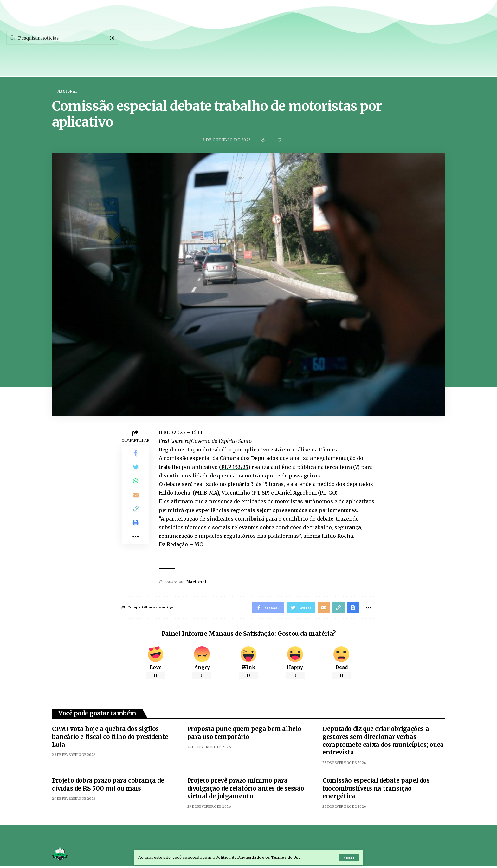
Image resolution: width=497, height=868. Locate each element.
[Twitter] (420, 33)
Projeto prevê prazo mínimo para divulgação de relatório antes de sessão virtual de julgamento (246, 790)
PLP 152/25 (235, 467)
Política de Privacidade (239, 857)
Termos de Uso (289, 857)
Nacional (68, 92)
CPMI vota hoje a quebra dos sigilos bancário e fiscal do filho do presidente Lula (110, 738)
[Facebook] (392, 33)
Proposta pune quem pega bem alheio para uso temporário (244, 734)
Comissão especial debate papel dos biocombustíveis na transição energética (376, 790)
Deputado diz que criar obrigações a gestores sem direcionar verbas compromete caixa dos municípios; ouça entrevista (383, 742)
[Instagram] (449, 33)
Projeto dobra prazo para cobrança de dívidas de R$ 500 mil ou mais (108, 786)
